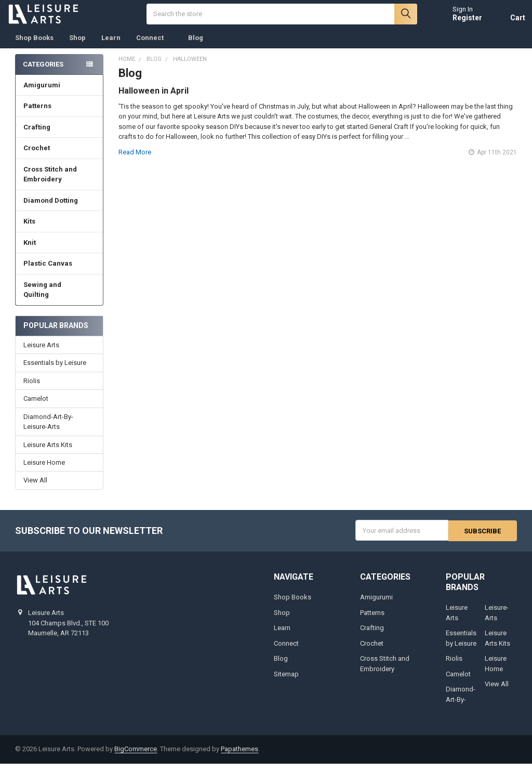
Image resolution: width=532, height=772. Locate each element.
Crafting (59, 136)
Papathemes (240, 757)
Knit (59, 251)
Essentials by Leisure (55, 371)
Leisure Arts (41, 354)
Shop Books (34, 47)
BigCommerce (136, 757)
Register (459, 22)
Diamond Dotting (59, 209)
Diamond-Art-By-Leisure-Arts (48, 430)
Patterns (59, 115)
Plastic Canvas (59, 272)
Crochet (59, 157)
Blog (196, 47)
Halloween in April (154, 99)
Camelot (36, 407)
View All (35, 489)
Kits (59, 230)
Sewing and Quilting (59, 299)
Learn (111, 47)
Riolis (32, 389)
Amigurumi (42, 94)
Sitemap (286, 682)
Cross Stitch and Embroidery (60, 183)
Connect (154, 47)
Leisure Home (44, 471)
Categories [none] (43, 73)
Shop (77, 47)
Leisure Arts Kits (48, 453)
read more (135, 160)
